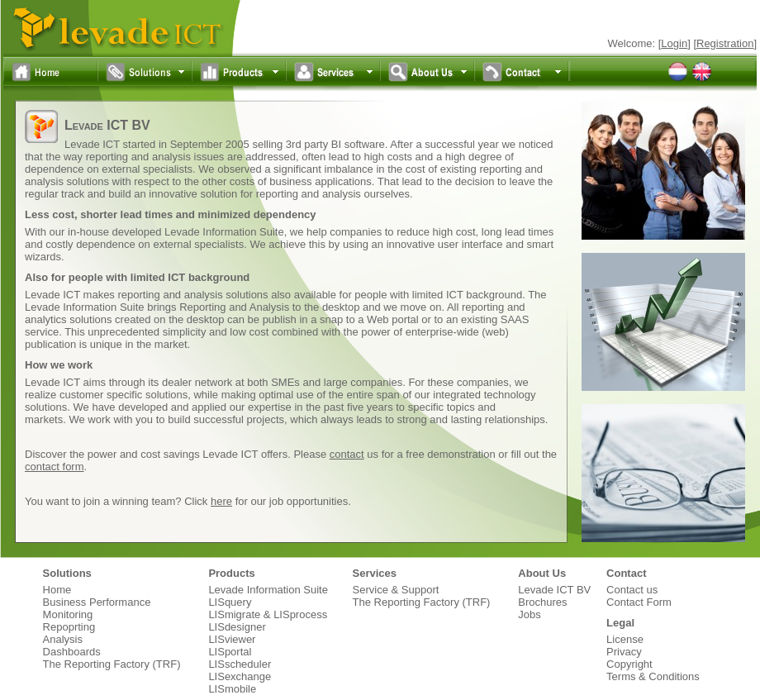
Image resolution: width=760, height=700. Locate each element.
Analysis (63, 639)
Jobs (529, 614)
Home (57, 590)
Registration (725, 43)
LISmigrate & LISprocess (268, 614)
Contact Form (639, 602)
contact (347, 454)
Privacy (624, 652)
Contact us (632, 590)
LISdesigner (237, 627)
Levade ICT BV (554, 590)
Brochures (542, 602)
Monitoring (68, 614)
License (625, 639)
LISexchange (240, 676)
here (221, 501)
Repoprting (69, 627)
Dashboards (72, 652)
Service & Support (396, 590)
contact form (55, 467)
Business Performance (97, 602)
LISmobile (232, 689)
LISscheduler (240, 664)
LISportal (230, 652)
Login (674, 43)
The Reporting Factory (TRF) (112, 664)
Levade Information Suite (268, 590)
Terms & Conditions (653, 676)
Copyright (629, 664)
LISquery (230, 602)
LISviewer (232, 639)
